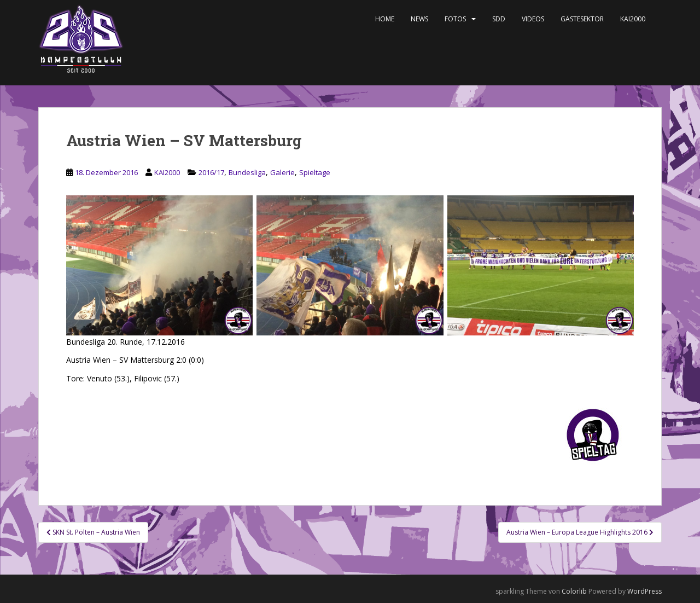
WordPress (644, 591)
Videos (533, 19)
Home (385, 19)
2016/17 (211, 172)
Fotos (455, 19)
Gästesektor (582, 19)
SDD (499, 19)
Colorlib (574, 591)
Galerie (282, 172)
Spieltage (315, 172)
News (419, 19)
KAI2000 (633, 19)
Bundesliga (247, 172)
